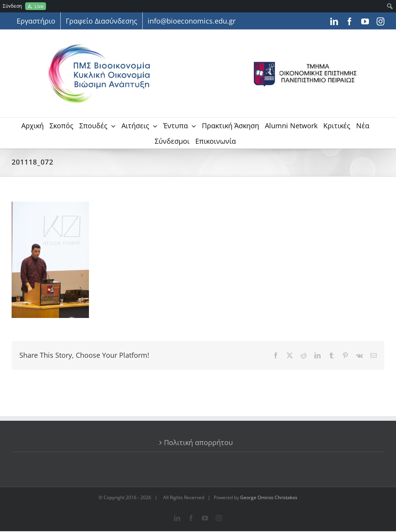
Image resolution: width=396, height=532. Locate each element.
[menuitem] (390, 6)
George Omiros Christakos (269, 497)
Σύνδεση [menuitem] (12, 6)
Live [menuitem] (39, 6)
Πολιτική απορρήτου (198, 442)
